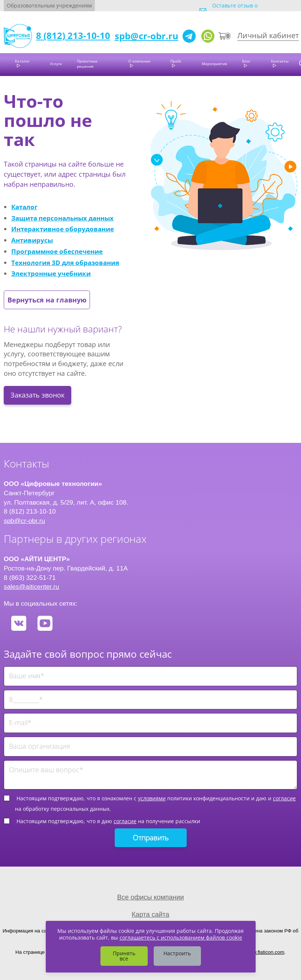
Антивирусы (32, 240)
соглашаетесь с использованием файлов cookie (181, 938)
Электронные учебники (51, 273)
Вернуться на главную (47, 300)
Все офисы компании (150, 897)
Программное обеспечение (57, 251)
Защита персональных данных (62, 218)
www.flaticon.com (265, 952)
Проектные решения (87, 64)
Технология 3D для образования (65, 262)
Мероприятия (214, 64)
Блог (246, 61)
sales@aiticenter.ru (31, 587)
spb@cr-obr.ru (147, 36)
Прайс (176, 61)
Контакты (280, 61)
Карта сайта (150, 914)
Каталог (22, 61)
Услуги (56, 64)
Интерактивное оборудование (63, 229)
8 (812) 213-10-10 (73, 35)
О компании (139, 61)
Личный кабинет (268, 35)
